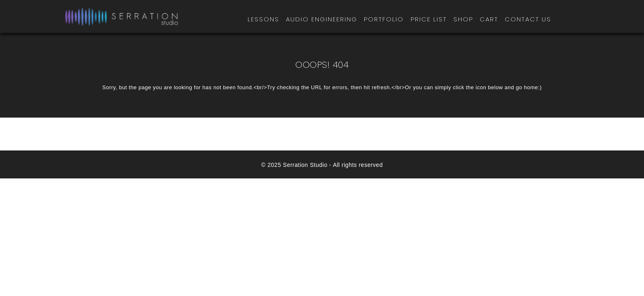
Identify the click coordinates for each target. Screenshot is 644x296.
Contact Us (528, 19)
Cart (489, 19)
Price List (429, 19)
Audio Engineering (322, 19)
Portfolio (384, 19)
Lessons (263, 19)
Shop (463, 19)
